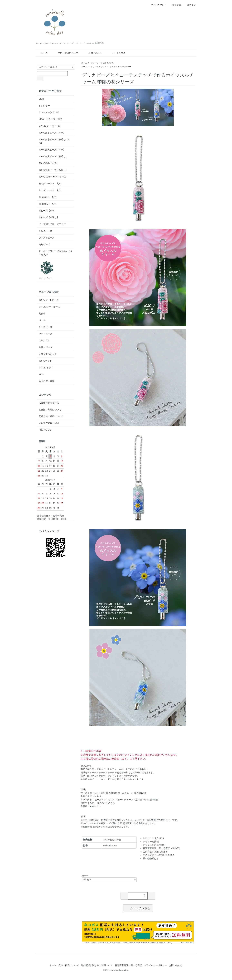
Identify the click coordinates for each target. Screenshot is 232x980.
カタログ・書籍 (47, 381)
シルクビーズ (45, 231)
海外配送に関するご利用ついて (97, 965)
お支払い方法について (50, 410)
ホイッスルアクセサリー (120, 67)
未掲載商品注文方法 (49, 403)
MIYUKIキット (46, 368)
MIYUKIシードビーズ (49, 126)
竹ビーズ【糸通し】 (49, 217)
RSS (41, 430)
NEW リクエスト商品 (50, 119)
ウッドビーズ (45, 334)
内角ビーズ (44, 244)
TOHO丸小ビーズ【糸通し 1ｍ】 (54, 141)
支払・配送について (66, 53)
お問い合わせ (93, 53)
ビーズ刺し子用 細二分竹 (52, 224)
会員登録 (175, 5)
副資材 (42, 313)
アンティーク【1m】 (49, 112)
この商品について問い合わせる (159, 855)
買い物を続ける (151, 858)
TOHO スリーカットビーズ (52, 177)
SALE (42, 374)
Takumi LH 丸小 (47, 197)
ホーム (42, 53)
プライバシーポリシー (155, 965)
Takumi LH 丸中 (47, 204)
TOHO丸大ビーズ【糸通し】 (53, 156)
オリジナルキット (98, 67)
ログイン (190, 5)
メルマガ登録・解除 (49, 423)
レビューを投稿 (151, 841)
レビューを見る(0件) (153, 838)
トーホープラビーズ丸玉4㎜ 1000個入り (55, 253)
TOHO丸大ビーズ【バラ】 (52, 150)
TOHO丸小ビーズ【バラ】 (52, 133)
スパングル (44, 341)
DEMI (41, 99)
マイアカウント (157, 5)
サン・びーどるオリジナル (102, 63)
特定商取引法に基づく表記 (128, 965)
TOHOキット (45, 361)
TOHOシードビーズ (49, 300)
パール (42, 320)
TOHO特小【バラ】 (49, 163)
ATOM (48, 430)
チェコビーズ (47, 270)
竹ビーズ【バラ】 (48, 211)
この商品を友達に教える (155, 852)
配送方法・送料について (51, 416)
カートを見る (116, 53)
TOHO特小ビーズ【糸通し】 (53, 170)
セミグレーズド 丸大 (50, 190)
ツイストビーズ (47, 238)
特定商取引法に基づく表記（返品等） (162, 848)
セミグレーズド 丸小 (50, 183)
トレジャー (44, 106)
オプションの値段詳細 (154, 845)
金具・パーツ (45, 347)
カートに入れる (138, 908)
